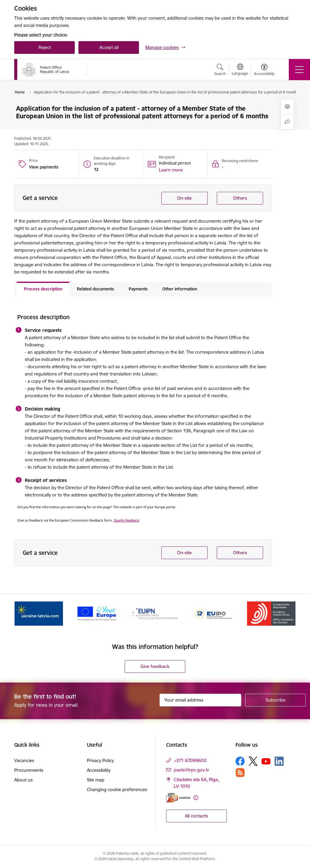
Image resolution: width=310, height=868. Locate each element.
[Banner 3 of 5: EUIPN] (155, 613)
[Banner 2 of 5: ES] (97, 613)
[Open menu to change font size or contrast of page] (264, 70)
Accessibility (99, 770)
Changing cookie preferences (117, 789)
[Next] (286, 614)
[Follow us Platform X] (253, 761)
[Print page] (287, 107)
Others (240, 198)
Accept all (109, 47)
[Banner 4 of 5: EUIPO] (213, 613)
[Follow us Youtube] (266, 761)
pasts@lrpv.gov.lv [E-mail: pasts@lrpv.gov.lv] (191, 770)
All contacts (196, 816)
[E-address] (178, 798)
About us (23, 780)
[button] (171, 170)
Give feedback (155, 666)
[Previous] (24, 614)
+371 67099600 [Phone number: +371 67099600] (190, 760)
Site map (96, 780)
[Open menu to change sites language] (240, 70)
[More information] (196, 798)
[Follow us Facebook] (240, 761)
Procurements (29, 770)
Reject (45, 47)
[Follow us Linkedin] (279, 761)
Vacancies (24, 760)
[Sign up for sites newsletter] (275, 700)
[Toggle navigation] (299, 70)
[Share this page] (287, 122)
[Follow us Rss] (240, 773)
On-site (184, 198)
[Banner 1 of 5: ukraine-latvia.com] (39, 613)
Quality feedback (127, 520)
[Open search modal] (220, 70)
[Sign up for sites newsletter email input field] (200, 700)
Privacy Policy (100, 760)
